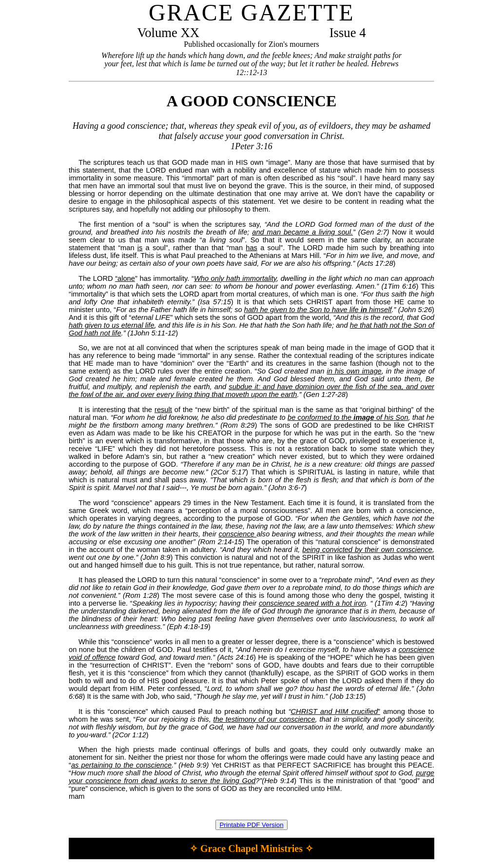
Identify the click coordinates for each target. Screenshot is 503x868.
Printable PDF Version (251, 825)
